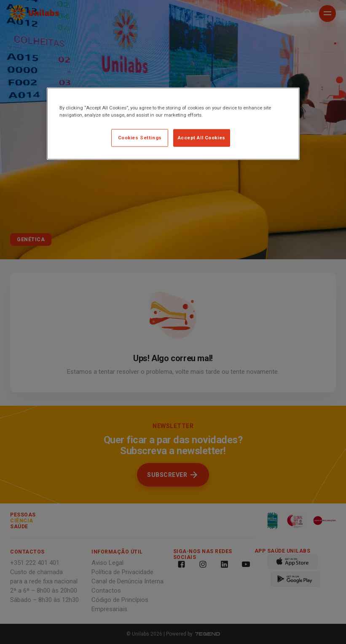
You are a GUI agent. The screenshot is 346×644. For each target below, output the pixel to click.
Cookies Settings (140, 137)
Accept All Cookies (202, 137)
